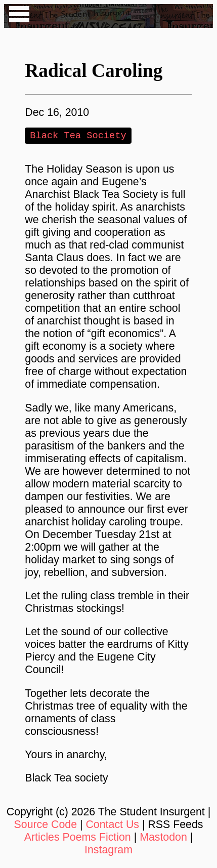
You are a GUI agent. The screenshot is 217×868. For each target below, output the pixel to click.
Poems (79, 838)
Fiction (115, 838)
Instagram (108, 851)
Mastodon (163, 838)
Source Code (46, 825)
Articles (42, 838)
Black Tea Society (78, 136)
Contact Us (112, 825)
